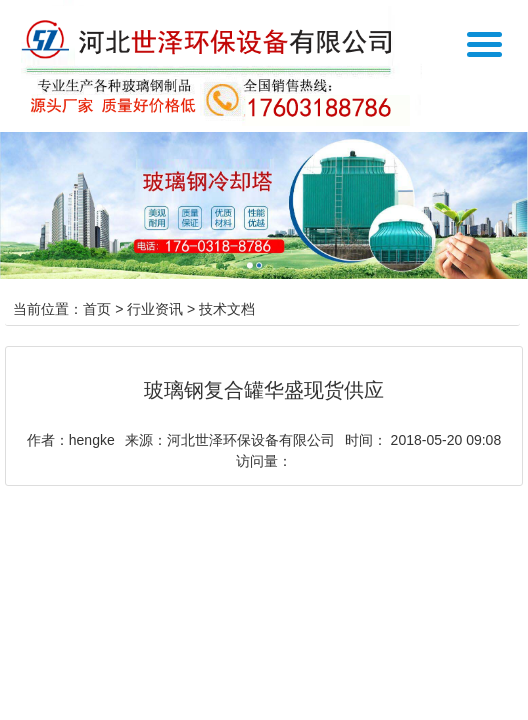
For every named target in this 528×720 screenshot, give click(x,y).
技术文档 (227, 309)
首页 (97, 309)
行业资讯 (155, 309)
